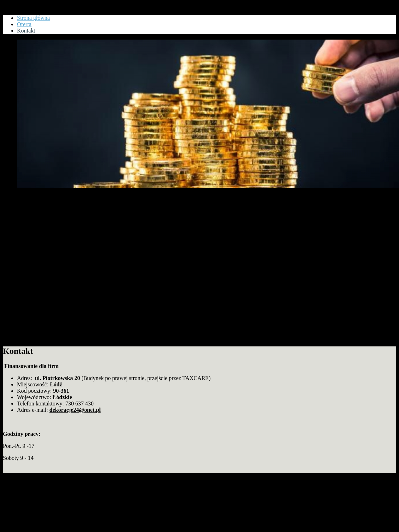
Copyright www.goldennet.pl (36, 476)
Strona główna (33, 18)
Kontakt (12, 6)
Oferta (24, 24)
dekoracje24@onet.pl (75, 410)
